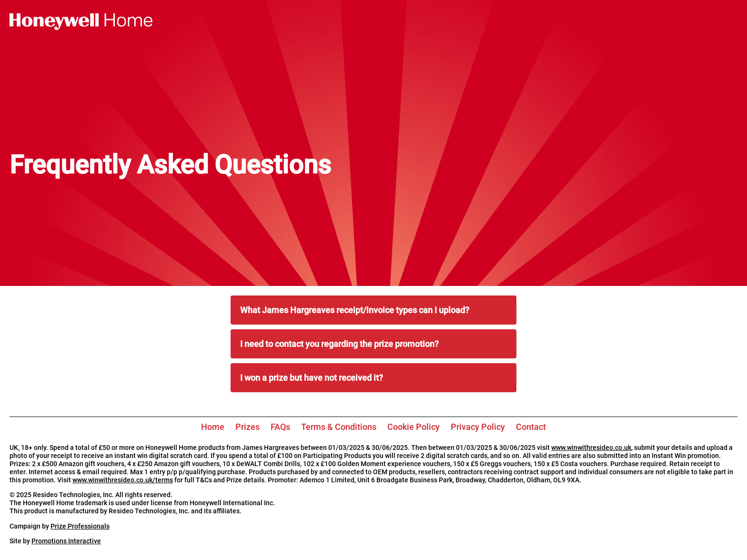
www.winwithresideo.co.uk (591, 448)
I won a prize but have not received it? (312, 378)
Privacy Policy (478, 427)
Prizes (247, 427)
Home (213, 427)
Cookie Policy (414, 427)
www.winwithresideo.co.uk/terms (123, 480)
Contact (531, 427)
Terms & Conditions (339, 427)
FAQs (280, 427)
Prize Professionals (80, 526)
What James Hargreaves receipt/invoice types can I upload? (355, 310)
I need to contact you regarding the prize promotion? (339, 344)
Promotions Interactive (66, 541)
